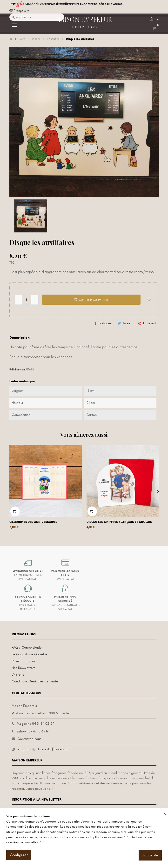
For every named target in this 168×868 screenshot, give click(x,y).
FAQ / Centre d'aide (27, 647)
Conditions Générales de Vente (35, 681)
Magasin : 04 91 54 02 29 (36, 724)
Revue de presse (24, 661)
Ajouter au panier (91, 300)
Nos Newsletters (24, 668)
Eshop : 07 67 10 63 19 (33, 731)
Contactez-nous (29, 739)
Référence (17, 369)
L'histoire (18, 675)
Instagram (23, 749)
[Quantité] (27, 300)
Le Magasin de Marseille (30, 654)
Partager (105, 323)
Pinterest (150, 323)
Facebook (62, 749)
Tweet (127, 323)
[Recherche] (37, 17)
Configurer (19, 855)
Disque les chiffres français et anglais (119, 522)
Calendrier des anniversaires (33, 522)
